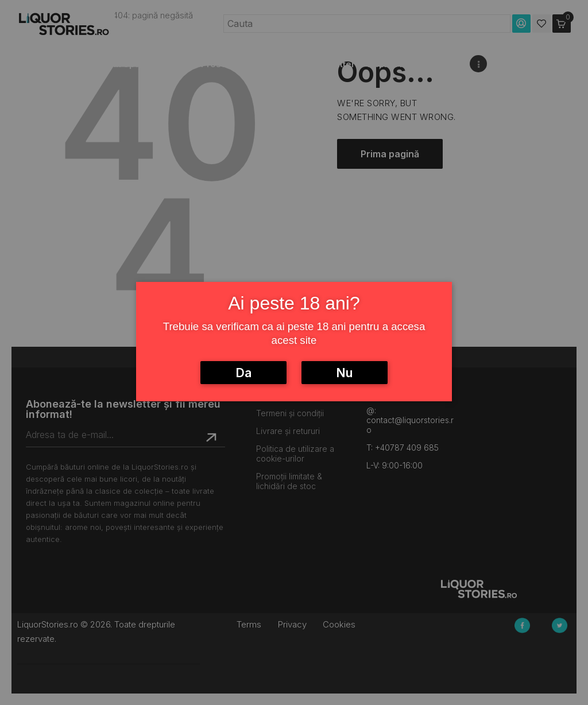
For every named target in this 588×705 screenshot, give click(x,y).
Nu (344, 373)
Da (243, 373)
